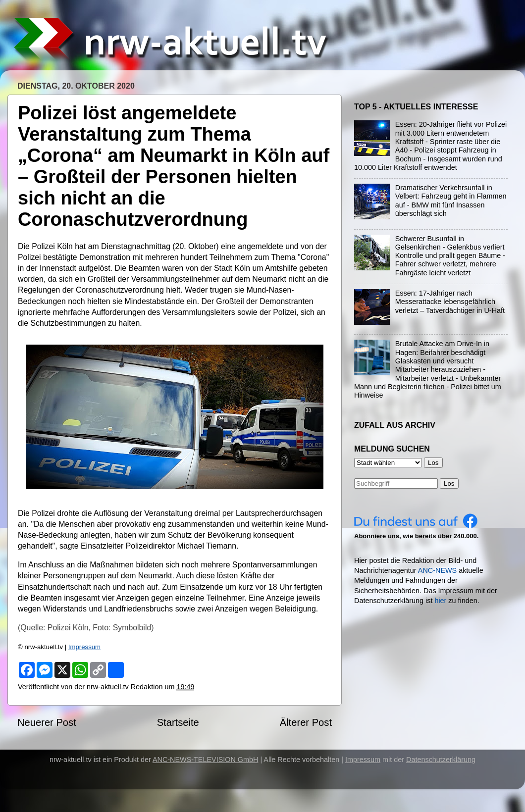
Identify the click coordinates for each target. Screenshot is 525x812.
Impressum (84, 647)
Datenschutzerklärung (441, 760)
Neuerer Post (47, 722)
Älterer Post (306, 722)
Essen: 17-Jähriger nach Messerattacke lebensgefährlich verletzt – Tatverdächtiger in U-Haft (450, 302)
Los (449, 483)
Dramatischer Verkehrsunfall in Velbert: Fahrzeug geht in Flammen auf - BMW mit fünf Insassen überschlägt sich (451, 201)
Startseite (178, 722)
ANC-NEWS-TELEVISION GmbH (206, 760)
